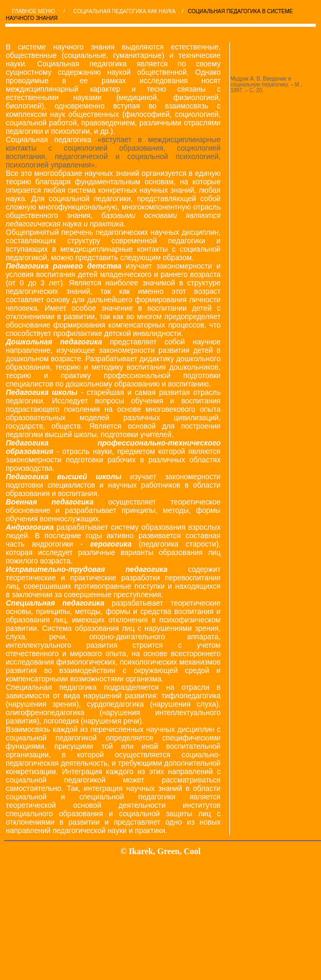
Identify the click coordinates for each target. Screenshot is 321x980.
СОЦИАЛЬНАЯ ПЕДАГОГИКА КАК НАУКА (124, 11)
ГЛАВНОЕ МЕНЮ (34, 11)
